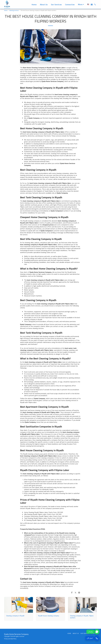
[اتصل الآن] (92, 638)
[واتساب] (92, 632)
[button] (92, 4)
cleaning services (14, 10)
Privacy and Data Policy (10, 639)
